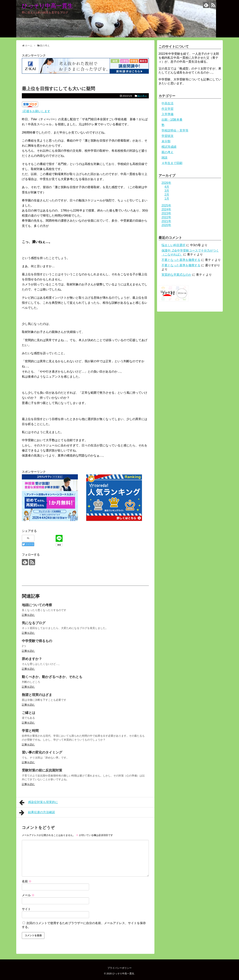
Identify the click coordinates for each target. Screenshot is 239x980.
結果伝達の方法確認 (37, 813)
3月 (167, 191)
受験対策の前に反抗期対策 (42, 770)
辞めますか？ (32, 659)
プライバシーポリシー (119, 968)
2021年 (166, 221)
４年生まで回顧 (172, 163)
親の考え (142, 96)
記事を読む (28, 615)
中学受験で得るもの (37, 641)
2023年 (166, 213)
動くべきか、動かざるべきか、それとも (52, 677)
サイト (26, 909)
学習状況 (167, 136)
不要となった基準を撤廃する (181, 260)
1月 (167, 199)
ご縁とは (29, 713)
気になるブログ (34, 623)
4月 (167, 187)
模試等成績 (169, 147)
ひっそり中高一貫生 (47, 6)
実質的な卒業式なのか (176, 275)
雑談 (164, 158)
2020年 (166, 225)
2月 (167, 195)
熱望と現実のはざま (37, 695)
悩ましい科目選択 (173, 245)
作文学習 (167, 109)
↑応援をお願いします (36, 111)
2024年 (166, 209)
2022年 (166, 217)
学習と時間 (30, 731)
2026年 (166, 183)
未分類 (166, 141)
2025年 (166, 205)
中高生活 (167, 103)
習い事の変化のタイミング (42, 752)
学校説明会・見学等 (175, 130)
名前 (27, 881)
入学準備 (167, 114)
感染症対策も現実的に (39, 803)
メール (28, 895)
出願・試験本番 (172, 120)
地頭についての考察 (37, 605)
